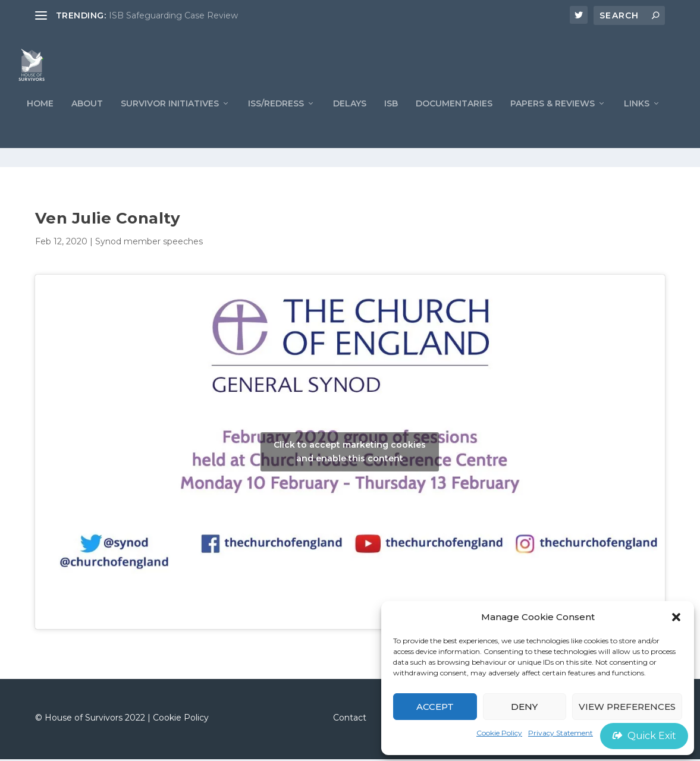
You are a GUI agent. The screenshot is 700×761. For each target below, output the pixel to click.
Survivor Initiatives (170, 125)
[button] (676, 617)
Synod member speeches (149, 244)
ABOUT (87, 125)
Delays (350, 125)
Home (40, 125)
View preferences (627, 707)
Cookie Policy (499, 733)
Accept (435, 707)
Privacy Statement (561, 733)
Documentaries (454, 125)
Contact (350, 720)
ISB (391, 125)
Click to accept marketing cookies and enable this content (350, 454)
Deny (524, 707)
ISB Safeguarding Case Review (173, 15)
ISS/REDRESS (276, 125)
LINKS (637, 125)
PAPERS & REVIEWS (553, 125)
